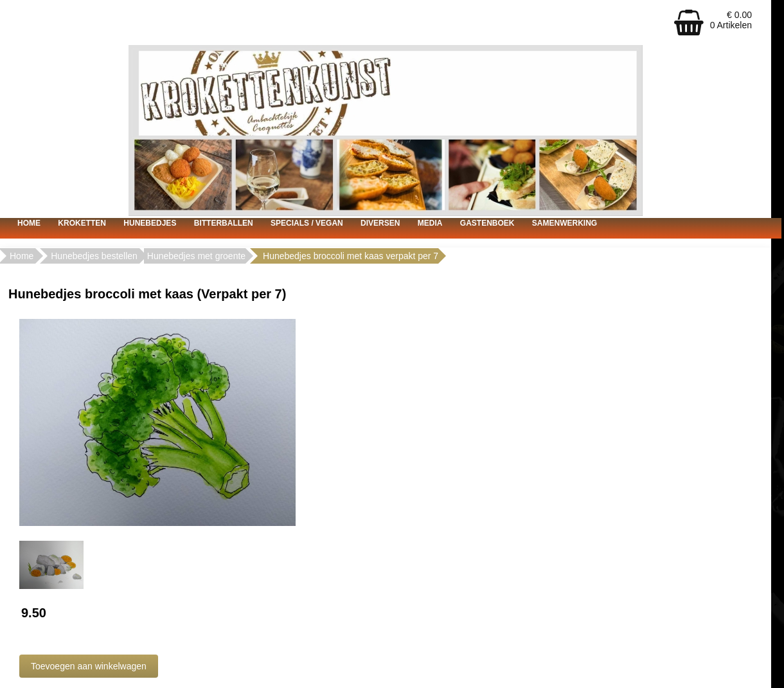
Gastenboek (487, 223)
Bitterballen (224, 223)
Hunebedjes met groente (196, 256)
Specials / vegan (307, 223)
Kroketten (82, 223)
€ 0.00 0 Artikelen (731, 20)
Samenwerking (565, 223)
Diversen (380, 223)
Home (29, 223)
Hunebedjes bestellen (94, 256)
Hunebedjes (150, 223)
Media (430, 223)
